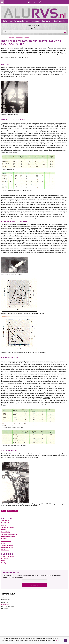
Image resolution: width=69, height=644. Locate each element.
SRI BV (3, 543)
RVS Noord (4, 539)
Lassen (3, 561)
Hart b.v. (3, 525)
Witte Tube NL (5, 550)
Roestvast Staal (19, 37)
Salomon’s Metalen (6, 541)
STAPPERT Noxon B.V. (7, 545)
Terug (4, 511)
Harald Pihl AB (5, 523)
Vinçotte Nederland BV (7, 548)
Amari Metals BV (6, 521)
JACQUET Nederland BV (8, 527)
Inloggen (36, 28)
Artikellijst (27, 37)
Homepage (11, 37)
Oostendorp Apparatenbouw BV (10, 534)
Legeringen (4, 563)
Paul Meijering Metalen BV (8, 536)
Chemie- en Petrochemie (8, 556)
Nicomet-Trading (6, 532)
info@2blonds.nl (5, 605)
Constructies (5, 558)
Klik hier (57, 641)
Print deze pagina (13, 511)
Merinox (3, 530)
